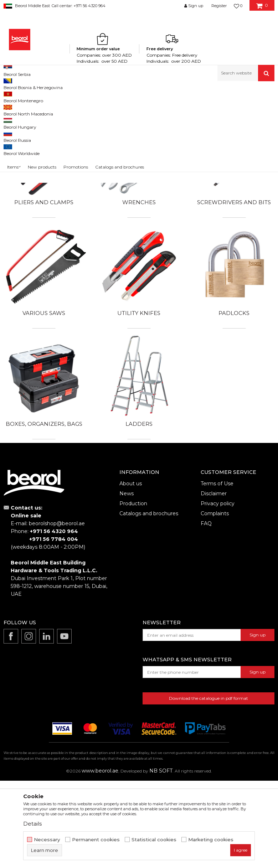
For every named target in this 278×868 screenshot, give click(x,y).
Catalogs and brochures (149, 605)
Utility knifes (139, 405)
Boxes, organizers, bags (44, 516)
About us (131, 575)
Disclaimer (214, 585)
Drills (139, 184)
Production (133, 595)
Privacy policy (218, 595)
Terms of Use (217, 575)
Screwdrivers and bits (234, 294)
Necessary (47, 840)
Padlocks (234, 405)
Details (32, 824)
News (127, 585)
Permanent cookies (96, 840)
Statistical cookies (154, 840)
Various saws (44, 405)
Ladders (139, 516)
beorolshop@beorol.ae (57, 615)
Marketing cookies (211, 840)
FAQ (206, 615)
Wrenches (139, 294)
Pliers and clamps (44, 294)
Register (219, 6)
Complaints (215, 605)
